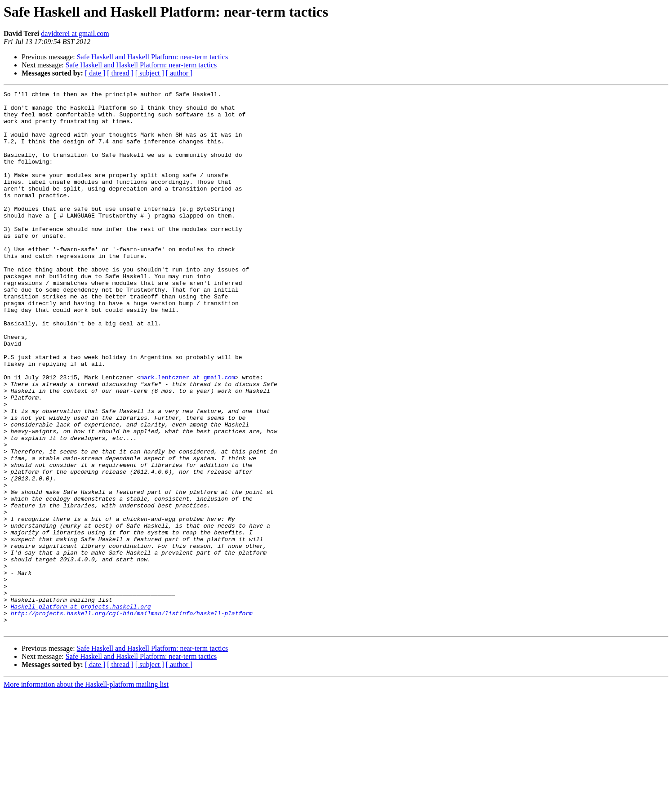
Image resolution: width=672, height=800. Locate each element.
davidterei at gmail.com (75, 33)
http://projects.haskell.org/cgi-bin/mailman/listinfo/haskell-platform (132, 718)
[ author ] (179, 73)
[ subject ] (150, 73)
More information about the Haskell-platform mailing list (86, 792)
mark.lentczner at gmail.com (188, 435)
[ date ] (95, 73)
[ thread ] (120, 73)
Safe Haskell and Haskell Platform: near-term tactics (152, 57)
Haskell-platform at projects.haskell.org (81, 710)
